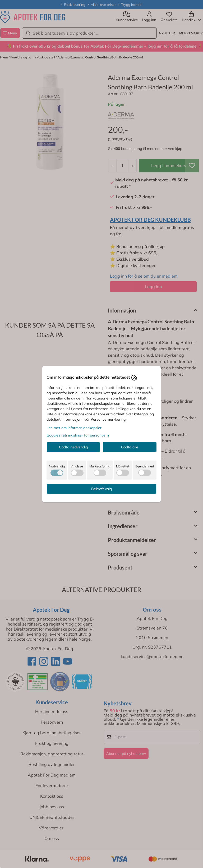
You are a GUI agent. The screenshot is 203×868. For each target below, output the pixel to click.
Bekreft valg (101, 489)
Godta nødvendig (73, 447)
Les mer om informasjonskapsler (74, 428)
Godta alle (130, 447)
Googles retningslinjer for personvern (78, 435)
